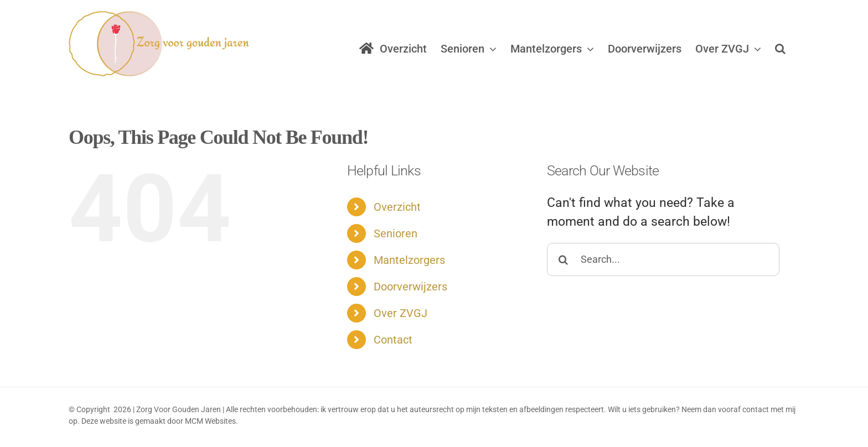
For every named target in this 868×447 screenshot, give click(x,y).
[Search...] (663, 259)
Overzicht (397, 207)
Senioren (396, 233)
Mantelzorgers (409, 260)
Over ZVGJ (401, 313)
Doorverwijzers (410, 287)
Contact (393, 340)
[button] (780, 49)
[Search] (564, 259)
